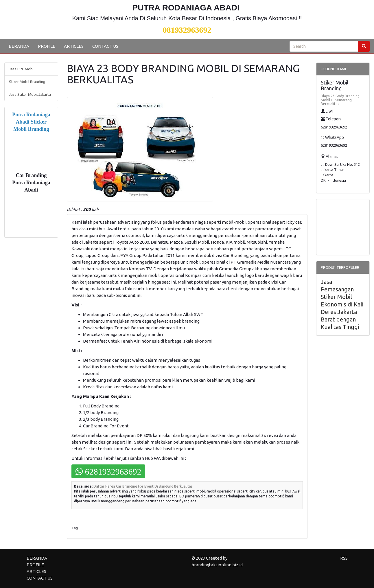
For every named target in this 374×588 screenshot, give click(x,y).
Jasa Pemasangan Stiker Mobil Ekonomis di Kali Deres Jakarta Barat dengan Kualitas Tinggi (342, 304)
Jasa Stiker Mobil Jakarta (30, 94)
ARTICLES (74, 46)
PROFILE (47, 46)
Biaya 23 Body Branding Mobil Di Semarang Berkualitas (340, 100)
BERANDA (19, 46)
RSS (344, 558)
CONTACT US (105, 46)
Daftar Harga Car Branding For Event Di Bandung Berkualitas (143, 486)
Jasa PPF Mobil (22, 69)
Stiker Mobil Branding (27, 82)
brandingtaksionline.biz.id (217, 565)
